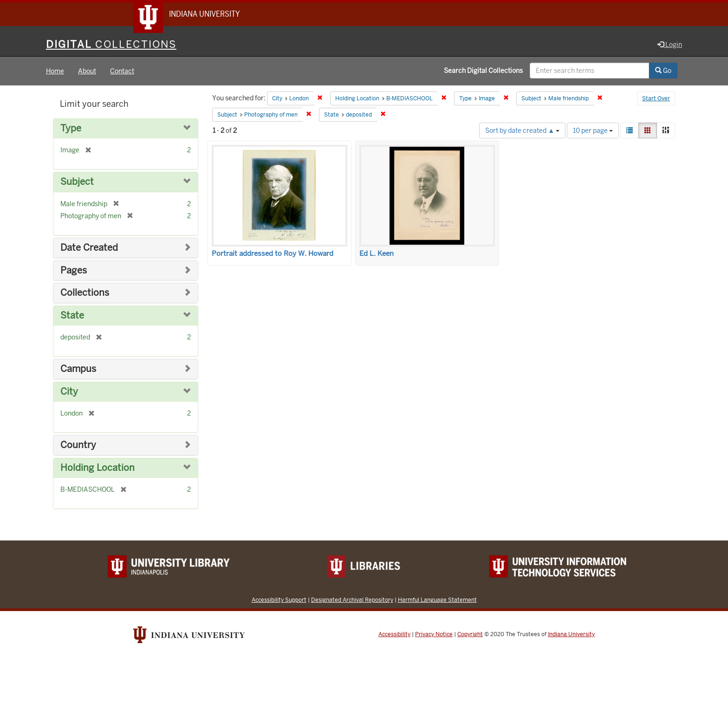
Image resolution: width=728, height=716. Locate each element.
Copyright (470, 635)
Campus (78, 369)
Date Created (89, 248)
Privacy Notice (434, 635)
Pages (74, 271)
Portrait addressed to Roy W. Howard (273, 254)
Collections (85, 293)
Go (663, 71)
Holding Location (97, 468)
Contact (122, 72)
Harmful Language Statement (437, 600)
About (87, 72)
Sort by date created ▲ (522, 131)
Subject (77, 183)
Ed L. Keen (377, 254)
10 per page (593, 131)
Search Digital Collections (483, 71)
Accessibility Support (279, 600)
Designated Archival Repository (352, 600)
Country (78, 446)
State (72, 316)
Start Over (656, 99)
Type (71, 129)
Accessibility (394, 635)
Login (670, 45)
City (69, 392)
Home (55, 72)
